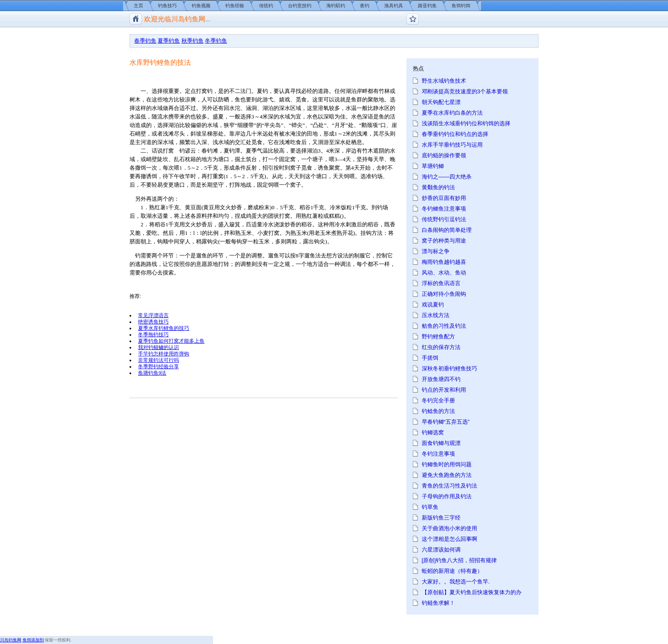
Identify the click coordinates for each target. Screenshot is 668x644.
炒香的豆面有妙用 (444, 198)
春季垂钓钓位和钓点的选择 (455, 134)
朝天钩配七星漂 (441, 102)
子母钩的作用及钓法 (447, 496)
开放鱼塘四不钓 (441, 379)
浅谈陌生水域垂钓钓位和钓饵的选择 (466, 123)
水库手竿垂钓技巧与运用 (452, 145)
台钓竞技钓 (300, 6)
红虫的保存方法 (441, 347)
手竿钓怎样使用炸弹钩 (164, 354)
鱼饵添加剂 (33, 640)
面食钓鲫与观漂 (441, 443)
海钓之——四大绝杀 (447, 177)
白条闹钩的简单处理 (447, 230)
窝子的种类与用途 (444, 241)
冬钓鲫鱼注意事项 (444, 209)
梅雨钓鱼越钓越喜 (444, 262)
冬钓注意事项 (438, 454)
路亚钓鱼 (427, 6)
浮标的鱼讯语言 (441, 283)
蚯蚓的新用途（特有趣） (452, 571)
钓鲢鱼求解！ (438, 603)
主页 (138, 6)
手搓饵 (430, 358)
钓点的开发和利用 (444, 390)
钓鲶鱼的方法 (438, 411)
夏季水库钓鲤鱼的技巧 (164, 328)
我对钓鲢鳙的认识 (158, 347)
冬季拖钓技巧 (153, 334)
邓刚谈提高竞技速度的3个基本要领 (465, 91)
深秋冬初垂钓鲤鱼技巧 (449, 368)
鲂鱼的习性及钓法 (444, 326)
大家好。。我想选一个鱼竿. (456, 582)
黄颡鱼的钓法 (438, 187)
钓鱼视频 (201, 6)
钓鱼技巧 (167, 6)
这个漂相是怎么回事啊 (449, 539)
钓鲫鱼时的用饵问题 (447, 464)
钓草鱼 (430, 507)
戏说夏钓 (433, 305)
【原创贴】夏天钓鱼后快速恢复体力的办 (472, 592)
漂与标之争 (436, 251)
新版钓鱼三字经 (441, 518)
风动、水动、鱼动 (444, 273)
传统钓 (266, 6)
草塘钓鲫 (433, 166)
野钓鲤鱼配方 (438, 336)
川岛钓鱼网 (11, 640)
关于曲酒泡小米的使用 (449, 528)
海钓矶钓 (336, 6)
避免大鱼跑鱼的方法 (447, 475)
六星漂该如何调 (441, 550)
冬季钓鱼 (216, 41)
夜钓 (365, 6)
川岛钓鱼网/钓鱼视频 (136, 19)
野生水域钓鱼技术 (444, 81)
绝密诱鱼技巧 (153, 322)
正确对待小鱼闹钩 (444, 294)
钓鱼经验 (235, 6)
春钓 (207, 151)
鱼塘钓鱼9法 (152, 373)
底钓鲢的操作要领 (444, 155)
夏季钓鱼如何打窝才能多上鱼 (171, 341)
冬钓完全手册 (438, 400)
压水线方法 (436, 315)
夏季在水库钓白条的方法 (452, 113)
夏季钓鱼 (169, 41)
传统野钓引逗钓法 (444, 219)
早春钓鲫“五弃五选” (446, 422)
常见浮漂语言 (153, 315)
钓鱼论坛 (413, 19)
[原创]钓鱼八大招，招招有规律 (459, 560)
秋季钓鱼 (193, 41)
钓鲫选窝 (433, 432)
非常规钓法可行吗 (158, 360)
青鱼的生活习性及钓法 (449, 486)
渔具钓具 (394, 6)
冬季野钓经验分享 (158, 366)
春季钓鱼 (145, 41)
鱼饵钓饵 (461, 6)
